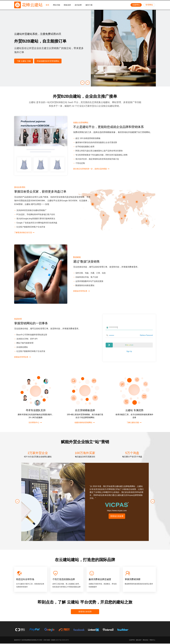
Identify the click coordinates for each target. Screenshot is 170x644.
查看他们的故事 (117, 516)
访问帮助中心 (34, 422)
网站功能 (57, 5)
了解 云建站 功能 (24, 61)
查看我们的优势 (85, 612)
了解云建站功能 (133, 422)
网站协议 (146, 640)
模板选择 (68, 5)
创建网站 (136, 5)
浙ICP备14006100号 (62, 640)
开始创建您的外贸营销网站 (49, 61)
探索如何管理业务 (81, 291)
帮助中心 (152, 640)
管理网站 (149, 5)
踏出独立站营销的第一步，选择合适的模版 (92, 169)
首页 (48, 5)
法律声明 (132, 640)
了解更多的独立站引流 (24, 232)
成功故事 (79, 5)
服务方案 (89, 5)
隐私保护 (139, 640)
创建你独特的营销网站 (83, 422)
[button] (88, 83)
